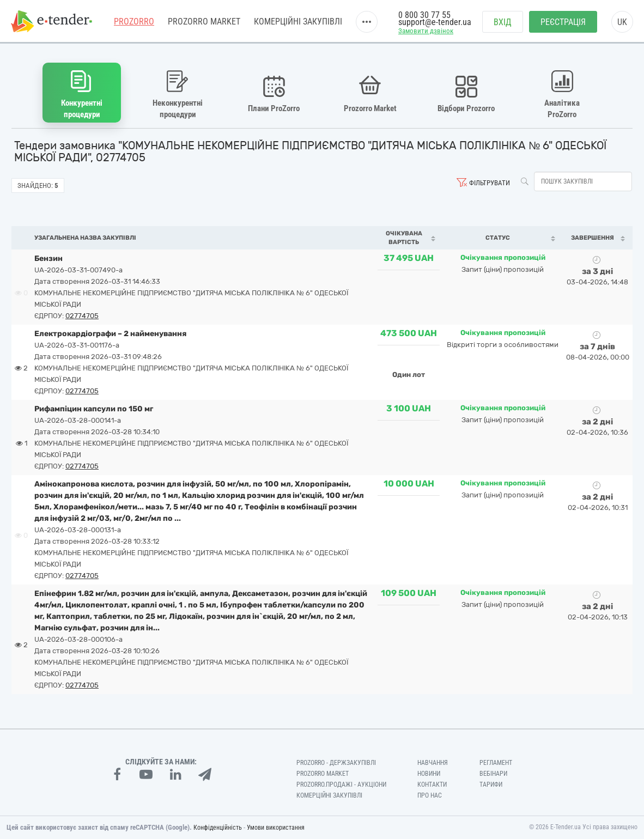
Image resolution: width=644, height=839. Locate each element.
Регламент (496, 763)
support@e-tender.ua (435, 22)
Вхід (503, 22)
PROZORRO (134, 22)
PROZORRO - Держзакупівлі (336, 763)
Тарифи (491, 785)
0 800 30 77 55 (424, 15)
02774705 (82, 316)
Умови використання (276, 828)
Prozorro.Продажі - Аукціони (341, 785)
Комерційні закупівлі (298, 22)
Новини (429, 774)
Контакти (432, 785)
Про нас (430, 795)
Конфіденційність (218, 828)
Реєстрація (563, 22)
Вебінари (493, 774)
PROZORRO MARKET (204, 22)
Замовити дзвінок (426, 31)
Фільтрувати (490, 183)
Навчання (433, 763)
